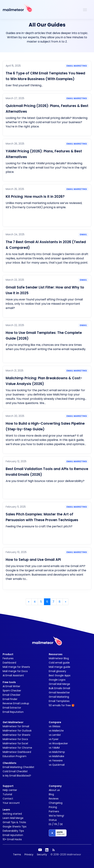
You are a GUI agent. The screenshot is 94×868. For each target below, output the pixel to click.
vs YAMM (54, 748)
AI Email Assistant (13, 675)
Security (42, 854)
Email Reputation (13, 712)
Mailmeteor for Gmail (16, 726)
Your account (11, 803)
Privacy (29, 854)
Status (53, 820)
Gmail (83, 234)
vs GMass (55, 726)
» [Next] (66, 602)
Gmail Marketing (59, 697)
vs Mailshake (56, 756)
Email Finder (10, 699)
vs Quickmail (57, 765)
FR (56, 824)
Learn (6, 810)
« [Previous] (29, 602)
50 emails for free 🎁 (62, 705)
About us (54, 790)
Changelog (56, 803)
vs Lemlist (55, 735)
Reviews (54, 799)
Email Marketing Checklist (18, 767)
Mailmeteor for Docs (15, 739)
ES (50, 824)
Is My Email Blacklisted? (17, 776)
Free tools (9, 682)
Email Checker (12, 695)
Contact (8, 799)
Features (8, 658)
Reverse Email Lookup (16, 703)
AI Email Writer (11, 686)
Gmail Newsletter (59, 693)
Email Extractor (12, 708)
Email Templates (59, 701)
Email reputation (13, 835)
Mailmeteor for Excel (15, 743)
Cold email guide (59, 663)
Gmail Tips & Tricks (14, 822)
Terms (17, 854)
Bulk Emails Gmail (59, 688)
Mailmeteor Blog (59, 658)
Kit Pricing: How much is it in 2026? (35, 197)
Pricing (53, 807)
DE (61, 824)
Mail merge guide (60, 667)
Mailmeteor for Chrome (17, 748)
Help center (10, 790)
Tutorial (7, 794)
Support (8, 786)
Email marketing (77, 66)
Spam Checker (12, 691)
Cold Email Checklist (15, 771)
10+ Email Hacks (12, 839)
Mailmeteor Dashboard (17, 752)
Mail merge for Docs (15, 671)
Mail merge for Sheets (16, 667)
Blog (51, 794)
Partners (54, 811)
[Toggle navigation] (85, 9)
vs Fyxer (54, 739)
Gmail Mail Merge (59, 684)
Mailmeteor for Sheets (16, 735)
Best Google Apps (60, 675)
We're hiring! (56, 816)
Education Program (15, 756)
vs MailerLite (56, 731)
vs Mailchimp (57, 752)
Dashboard (9, 663)
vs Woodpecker (58, 743)
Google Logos (57, 680)
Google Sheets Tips (15, 827)
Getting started (12, 814)
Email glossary (57, 671)
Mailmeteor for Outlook (17, 731)
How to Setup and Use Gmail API (33, 560)
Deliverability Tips (13, 831)
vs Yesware (56, 761)
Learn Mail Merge (13, 818)
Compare (55, 722)
